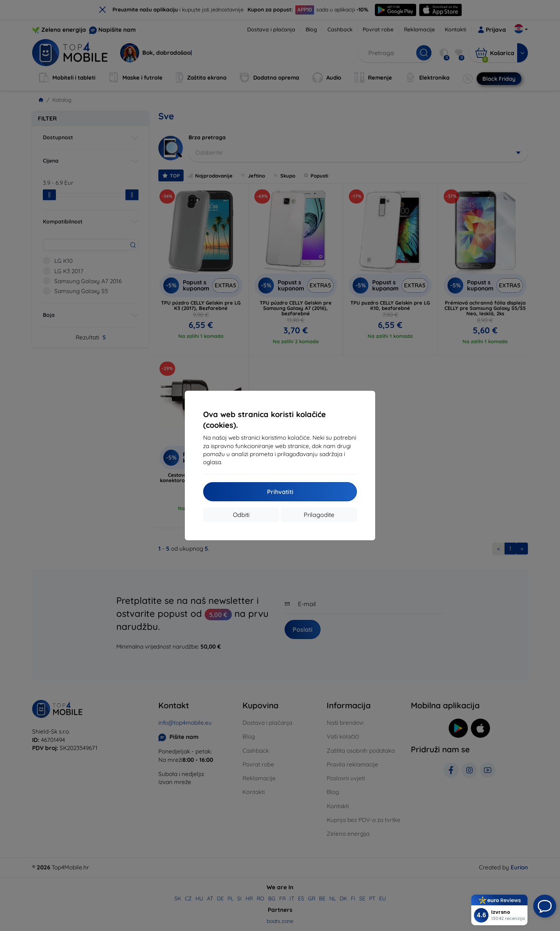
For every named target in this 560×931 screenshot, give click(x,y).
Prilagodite (319, 515)
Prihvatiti (280, 492)
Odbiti (241, 515)
